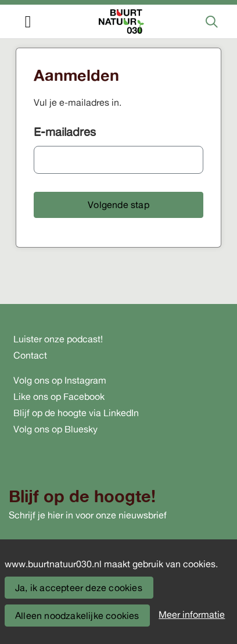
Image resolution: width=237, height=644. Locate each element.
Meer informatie (192, 614)
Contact (30, 355)
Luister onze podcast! (58, 339)
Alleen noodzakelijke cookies (77, 616)
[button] (119, 205)
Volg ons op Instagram (60, 380)
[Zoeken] (212, 22)
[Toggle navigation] (28, 22)
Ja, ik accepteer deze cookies (79, 588)
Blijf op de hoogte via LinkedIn (76, 413)
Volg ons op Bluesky (55, 429)
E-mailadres (65, 132)
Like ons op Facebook (59, 396)
